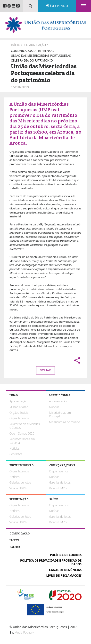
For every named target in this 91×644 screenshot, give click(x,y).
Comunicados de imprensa (32, 51)
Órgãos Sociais (19, 413)
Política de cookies (66, 555)
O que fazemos (19, 418)
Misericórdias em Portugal (60, 414)
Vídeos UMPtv (18, 488)
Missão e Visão (19, 407)
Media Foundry (24, 632)
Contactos (16, 454)
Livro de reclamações (64, 576)
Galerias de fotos (20, 482)
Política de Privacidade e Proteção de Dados (51, 562)
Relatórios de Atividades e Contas (25, 426)
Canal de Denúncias (65, 570)
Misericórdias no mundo (65, 422)
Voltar (45, 370)
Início (16, 45)
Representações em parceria (22, 441)
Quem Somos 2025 (22, 433)
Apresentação (18, 401)
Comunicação (35, 45)
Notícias (14, 449)
